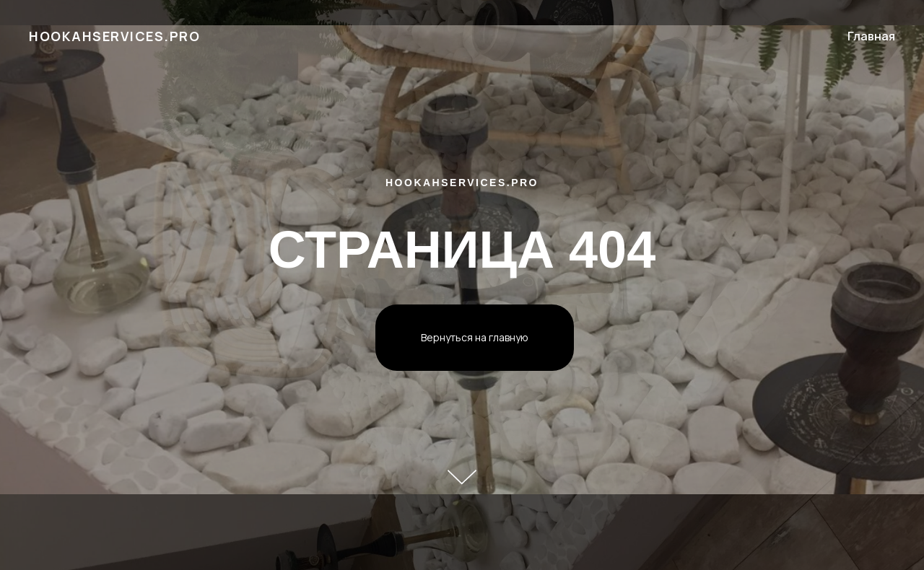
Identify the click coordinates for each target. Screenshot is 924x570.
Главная (871, 36)
